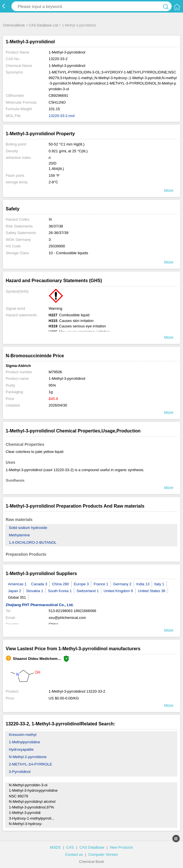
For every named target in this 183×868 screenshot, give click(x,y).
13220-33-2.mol (62, 116)
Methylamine (19, 535)
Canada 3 (39, 584)
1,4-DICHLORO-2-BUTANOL (33, 542)
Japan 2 (15, 591)
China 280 (60, 584)
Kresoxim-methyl (23, 735)
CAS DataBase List (43, 25)
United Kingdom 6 (118, 591)
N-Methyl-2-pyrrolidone (28, 757)
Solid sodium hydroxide (28, 528)
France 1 (101, 584)
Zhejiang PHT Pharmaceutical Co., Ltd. (40, 605)
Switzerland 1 (88, 591)
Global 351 (17, 597)
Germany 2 (122, 584)
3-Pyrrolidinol (20, 772)
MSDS (56, 847)
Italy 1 (159, 584)
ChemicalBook (14, 25)
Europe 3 (81, 584)
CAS (70, 847)
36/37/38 (56, 226)
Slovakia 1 (34, 591)
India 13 (143, 584)
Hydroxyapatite (21, 749)
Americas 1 (17, 584)
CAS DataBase (92, 847)
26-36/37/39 (59, 233)
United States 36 (152, 591)
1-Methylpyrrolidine (25, 742)
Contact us (74, 854)
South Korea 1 (60, 591)
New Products (121, 847)
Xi (50, 219)
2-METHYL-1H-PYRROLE (30, 764)
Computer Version (103, 854)
